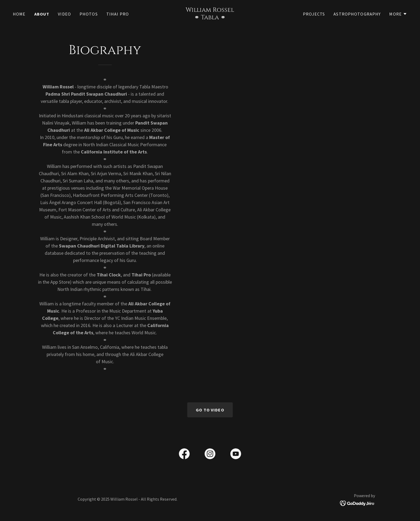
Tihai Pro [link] (118, 14)
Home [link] (19, 14)
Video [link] (64, 14)
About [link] (42, 14)
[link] (210, 18)
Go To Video (210, 410)
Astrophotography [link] (357, 14)
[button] (398, 14)
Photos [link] (89, 14)
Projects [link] (314, 14)
